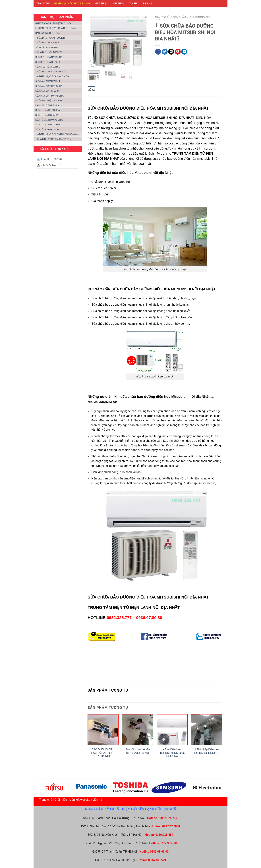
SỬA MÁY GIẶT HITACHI (48, 81)
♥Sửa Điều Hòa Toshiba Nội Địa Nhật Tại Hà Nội (172, 753)
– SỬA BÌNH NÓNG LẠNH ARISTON (53, 139)
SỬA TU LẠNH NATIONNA (48, 125)
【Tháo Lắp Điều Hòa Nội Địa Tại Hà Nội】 (207, 751)
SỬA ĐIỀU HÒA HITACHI (47, 62)
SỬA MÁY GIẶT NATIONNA (49, 86)
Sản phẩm (118, 3)
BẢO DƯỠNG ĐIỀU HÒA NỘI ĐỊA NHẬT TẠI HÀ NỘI (103, 753)
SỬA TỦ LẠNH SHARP (47, 115)
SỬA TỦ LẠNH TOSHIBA (48, 110)
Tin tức (134, 3)
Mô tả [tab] (91, 90)
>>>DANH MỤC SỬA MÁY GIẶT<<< (53, 76)
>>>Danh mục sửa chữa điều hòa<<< (56, 28)
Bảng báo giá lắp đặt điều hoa (53, 23)
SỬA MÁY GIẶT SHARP (47, 91)
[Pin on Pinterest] (178, 52)
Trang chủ (43, 3)
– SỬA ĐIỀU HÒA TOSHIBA (49, 52)
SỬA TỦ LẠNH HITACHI (47, 130)
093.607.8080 (171, 826)
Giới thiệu (101, 3)
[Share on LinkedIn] (184, 52)
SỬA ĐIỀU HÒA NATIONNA (49, 57)
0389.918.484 (164, 835)
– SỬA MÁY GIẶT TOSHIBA (49, 101)
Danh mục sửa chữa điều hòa (72, 3)
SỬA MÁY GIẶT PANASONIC (50, 96)
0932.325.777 (168, 818)
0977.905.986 (169, 843)
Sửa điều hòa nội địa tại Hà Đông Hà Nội (138, 751)
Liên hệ (148, 3)
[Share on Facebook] (158, 52)
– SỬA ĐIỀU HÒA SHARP (48, 43)
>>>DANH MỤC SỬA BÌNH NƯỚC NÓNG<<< (58, 134)
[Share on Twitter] (165, 52)
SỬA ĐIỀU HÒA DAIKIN (47, 48)
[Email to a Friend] (171, 52)
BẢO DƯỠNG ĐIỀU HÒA (47, 33)
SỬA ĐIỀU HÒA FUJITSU (48, 67)
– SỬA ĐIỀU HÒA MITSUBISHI (50, 38)
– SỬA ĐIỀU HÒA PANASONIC (50, 72)
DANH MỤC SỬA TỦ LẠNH (49, 105)
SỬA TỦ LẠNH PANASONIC (49, 120)
